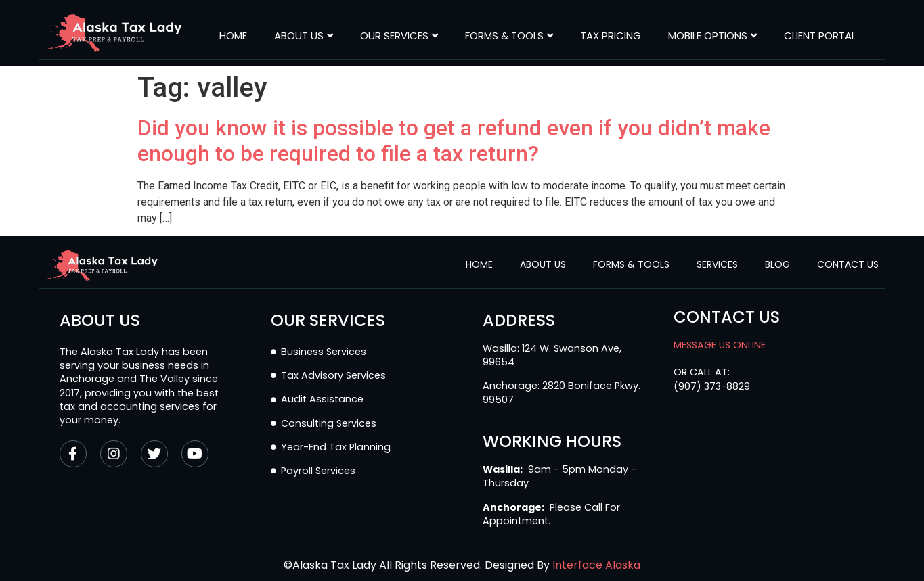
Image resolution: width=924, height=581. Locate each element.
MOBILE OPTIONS (712, 36)
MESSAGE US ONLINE (720, 345)
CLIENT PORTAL (820, 36)
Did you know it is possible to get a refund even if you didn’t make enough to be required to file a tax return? (454, 141)
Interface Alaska (596, 565)
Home (233, 36)
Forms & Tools (509, 36)
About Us (304, 36)
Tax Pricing (611, 36)
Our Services (399, 36)
